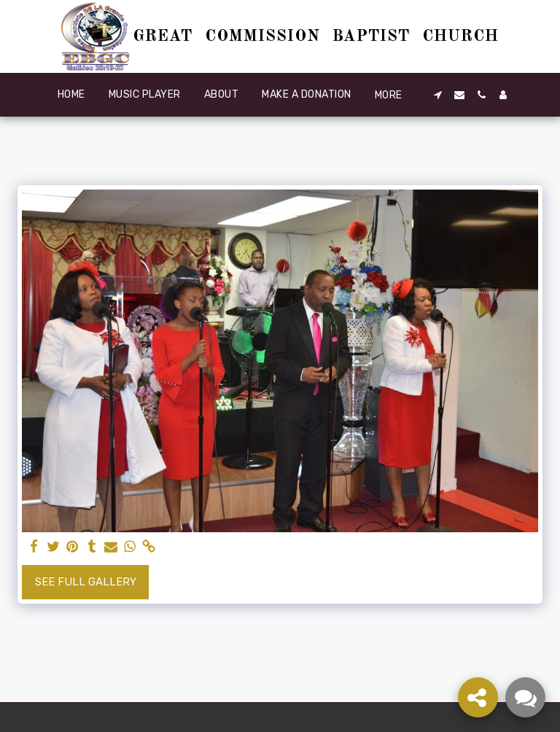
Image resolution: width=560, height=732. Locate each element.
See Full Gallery (86, 582)
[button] (437, 95)
